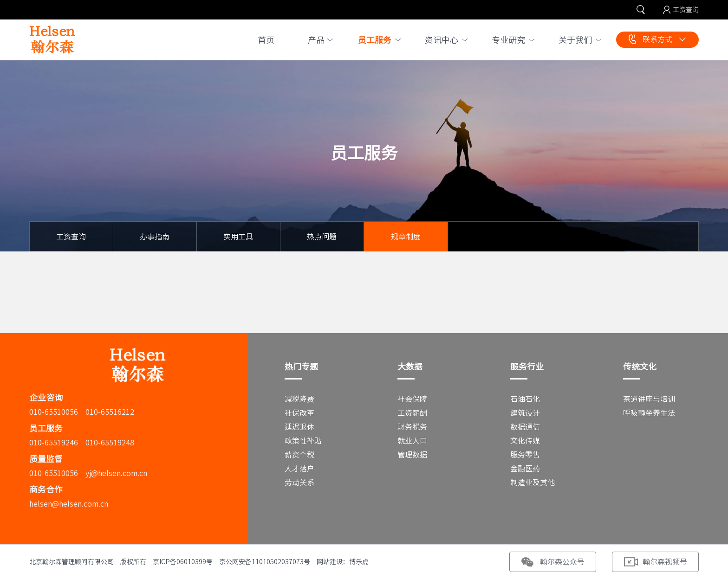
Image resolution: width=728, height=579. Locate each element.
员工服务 (375, 40)
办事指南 (155, 237)
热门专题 (301, 367)
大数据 (410, 367)
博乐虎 (359, 562)
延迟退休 (299, 427)
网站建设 (330, 562)
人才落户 (299, 469)
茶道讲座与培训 (649, 399)
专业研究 (508, 40)
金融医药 (525, 469)
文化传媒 (525, 441)
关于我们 (575, 40)
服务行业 (527, 367)
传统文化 (640, 367)
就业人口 (412, 441)
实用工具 (238, 237)
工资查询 (686, 10)
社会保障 (412, 399)
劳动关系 (299, 482)
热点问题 (322, 237)
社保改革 (299, 413)
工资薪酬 (412, 413)
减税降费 (299, 399)
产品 (316, 40)
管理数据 (412, 455)
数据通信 (525, 427)
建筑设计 (525, 413)
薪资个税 (299, 455)
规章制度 (406, 237)
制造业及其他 (533, 482)
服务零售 (525, 455)
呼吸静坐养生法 (649, 413)
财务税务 (412, 427)
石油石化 (525, 399)
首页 (266, 40)
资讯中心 (442, 40)
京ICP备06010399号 (183, 562)
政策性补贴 (303, 441)
